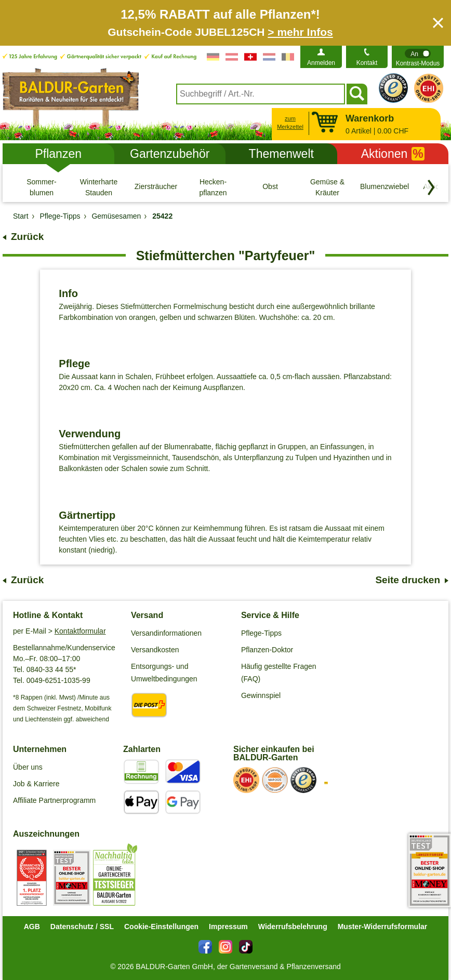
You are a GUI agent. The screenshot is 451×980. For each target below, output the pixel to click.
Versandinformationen (166, 633)
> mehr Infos (300, 32)
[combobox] (261, 94)
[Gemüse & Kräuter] (327, 187)
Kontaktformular (80, 631)
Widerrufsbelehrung (293, 927)
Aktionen (393, 154)
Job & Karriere (36, 784)
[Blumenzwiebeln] (384, 187)
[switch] (418, 57)
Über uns (28, 767)
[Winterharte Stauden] (99, 187)
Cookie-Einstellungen (161, 927)
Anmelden (321, 63)
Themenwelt (281, 154)
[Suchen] (357, 94)
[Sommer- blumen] (42, 187)
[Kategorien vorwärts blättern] (431, 187)
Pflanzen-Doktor (267, 650)
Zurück (27, 237)
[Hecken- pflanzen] (213, 187)
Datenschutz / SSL (82, 927)
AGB (32, 927)
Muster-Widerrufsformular (383, 927)
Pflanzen (58, 154)
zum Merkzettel (290, 123)
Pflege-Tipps (261, 633)
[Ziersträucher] (156, 187)
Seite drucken (408, 580)
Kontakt (367, 63)
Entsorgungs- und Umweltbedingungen (164, 673)
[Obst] (270, 187)
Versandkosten (155, 650)
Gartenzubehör (170, 154)
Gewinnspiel (261, 695)
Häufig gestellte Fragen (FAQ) (279, 673)
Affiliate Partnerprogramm (54, 800)
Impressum (228, 927)
